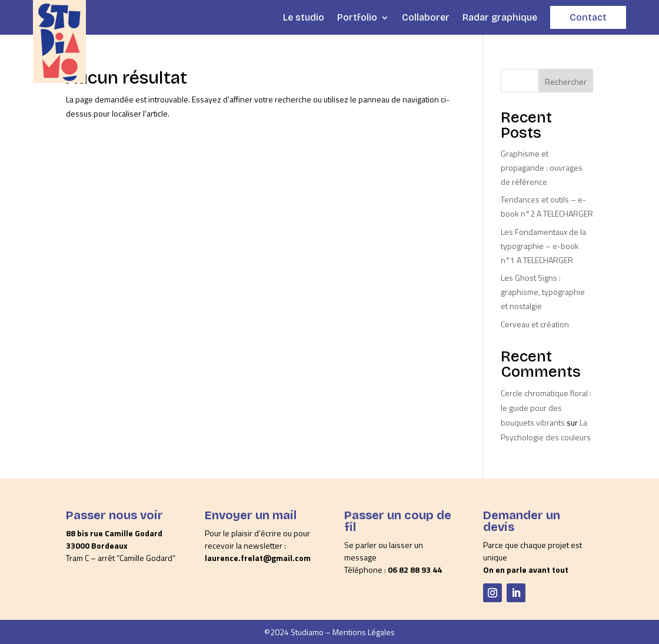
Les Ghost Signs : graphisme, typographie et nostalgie (543, 292)
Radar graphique (500, 18)
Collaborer (426, 18)
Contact (588, 17)
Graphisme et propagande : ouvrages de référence (542, 167)
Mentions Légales (364, 632)
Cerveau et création (535, 324)
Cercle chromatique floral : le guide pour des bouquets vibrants (546, 408)
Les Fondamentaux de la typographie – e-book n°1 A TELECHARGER (543, 246)
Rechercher (566, 82)
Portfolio (357, 18)
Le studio (304, 18)
